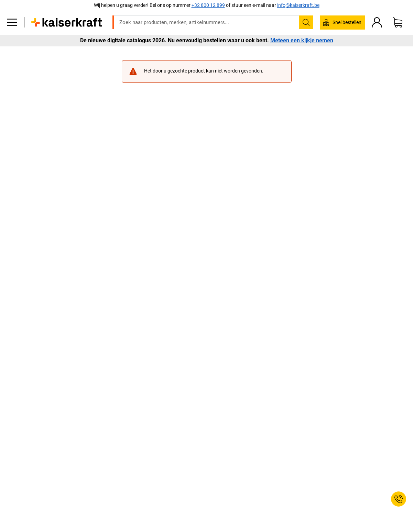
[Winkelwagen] (398, 22)
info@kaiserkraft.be (298, 5)
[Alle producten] (12, 22)
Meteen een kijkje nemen (302, 41)
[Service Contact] (399, 499)
